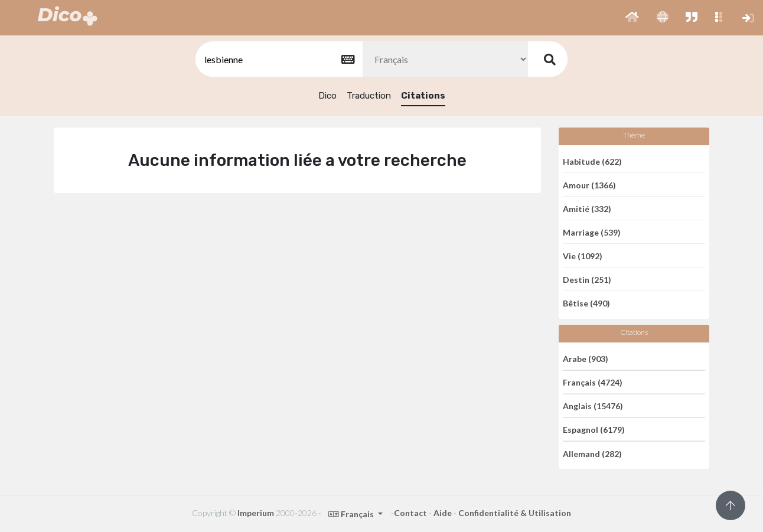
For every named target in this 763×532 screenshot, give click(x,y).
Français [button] (352, 514)
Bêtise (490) (586, 303)
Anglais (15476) (593, 406)
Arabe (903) (586, 358)
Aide (443, 513)
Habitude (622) (592, 161)
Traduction (369, 96)
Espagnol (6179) (594, 430)
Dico (327, 96)
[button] (632, 18)
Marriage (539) (592, 232)
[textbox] (278, 59)
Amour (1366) (589, 185)
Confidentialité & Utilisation (515, 513)
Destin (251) (587, 279)
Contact (410, 513)
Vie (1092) (583, 255)
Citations (423, 96)
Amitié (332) (587, 208)
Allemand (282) (592, 453)
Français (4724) (593, 382)
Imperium (256, 513)
